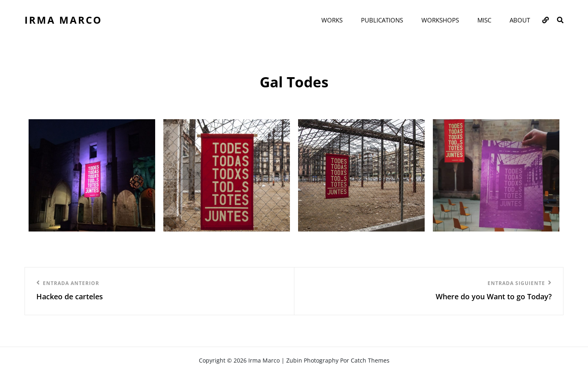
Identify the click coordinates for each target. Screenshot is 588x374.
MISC (484, 20)
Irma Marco (63, 20)
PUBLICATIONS (382, 20)
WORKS (332, 20)
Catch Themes (370, 360)
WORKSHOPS (440, 20)
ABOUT (520, 20)
